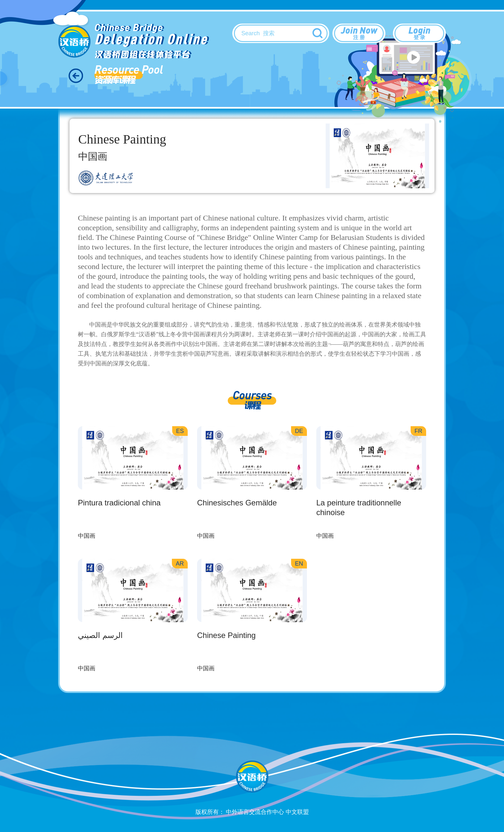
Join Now (359, 33)
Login (419, 33)
